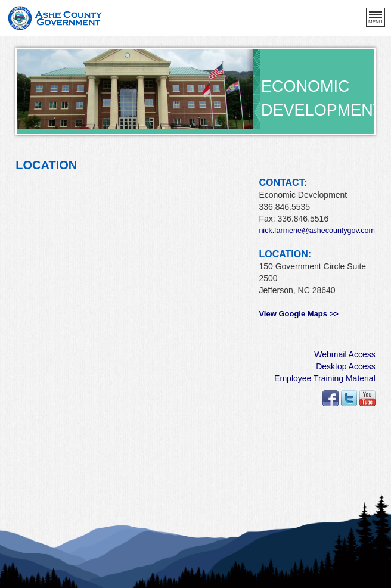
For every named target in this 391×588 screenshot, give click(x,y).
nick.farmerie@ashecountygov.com (316, 231)
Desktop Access (346, 366)
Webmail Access (345, 354)
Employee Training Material (325, 378)
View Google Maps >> (298, 314)
